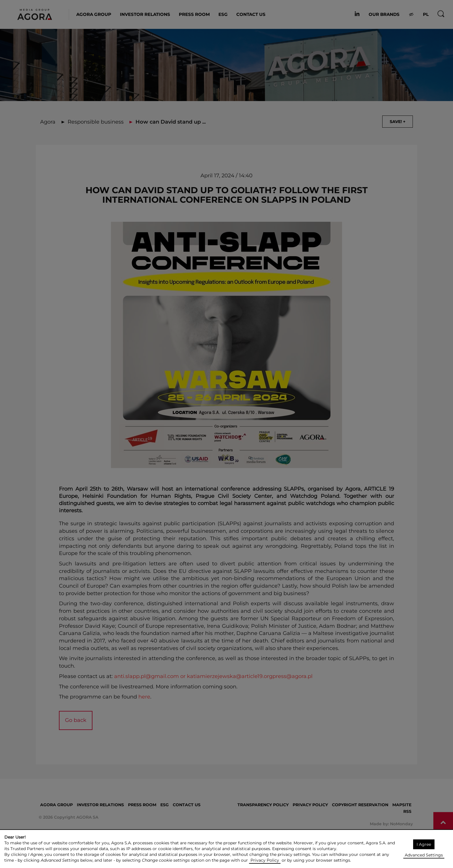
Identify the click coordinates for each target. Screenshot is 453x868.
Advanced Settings (424, 855)
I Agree (424, 844)
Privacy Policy (265, 860)
